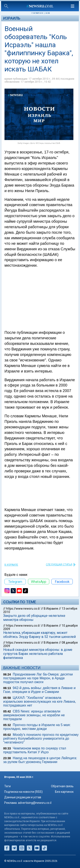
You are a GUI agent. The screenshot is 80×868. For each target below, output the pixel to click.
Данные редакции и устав (23, 797)
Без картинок (64, 792)
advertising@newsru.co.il (35, 803)
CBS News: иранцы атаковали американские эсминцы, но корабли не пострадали (34, 715)
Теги (7, 786)
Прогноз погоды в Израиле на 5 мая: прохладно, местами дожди (37, 727)
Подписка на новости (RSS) (23, 792)
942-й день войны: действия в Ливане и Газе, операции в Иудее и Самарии (39, 690)
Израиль (12, 18)
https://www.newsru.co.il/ (23, 609)
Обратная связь (62, 786)
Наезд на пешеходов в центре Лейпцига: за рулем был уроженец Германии (40, 760)
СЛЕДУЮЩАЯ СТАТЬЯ (59, 565)
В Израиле (11, 565)
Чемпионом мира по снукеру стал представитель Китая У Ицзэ (35, 750)
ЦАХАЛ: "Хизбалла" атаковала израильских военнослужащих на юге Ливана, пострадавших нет (40, 702)
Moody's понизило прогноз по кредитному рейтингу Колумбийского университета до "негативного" (41, 738)
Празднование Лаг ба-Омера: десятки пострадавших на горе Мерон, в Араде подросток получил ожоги (38, 678)
